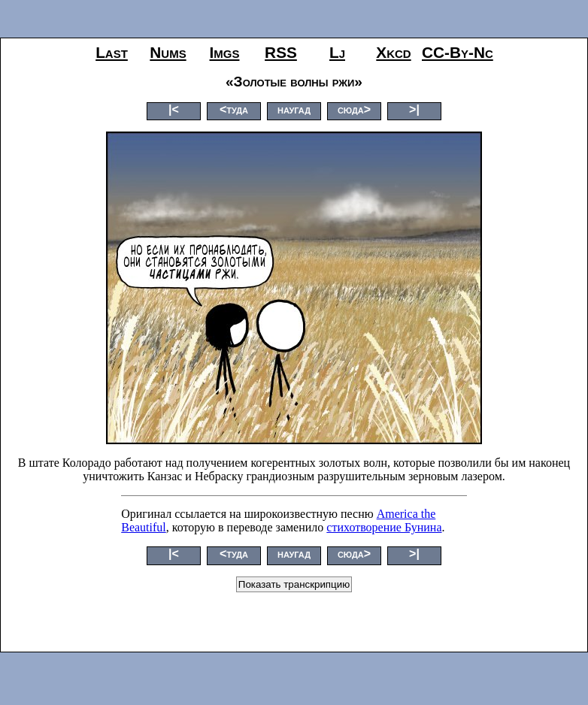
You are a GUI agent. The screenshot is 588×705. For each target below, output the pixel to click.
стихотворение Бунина (384, 527)
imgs (225, 52)
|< (174, 109)
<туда (234, 109)
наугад (294, 109)
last (112, 52)
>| (414, 109)
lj (337, 52)
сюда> (354, 109)
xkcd (393, 52)
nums (168, 52)
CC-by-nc (458, 52)
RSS (281, 52)
